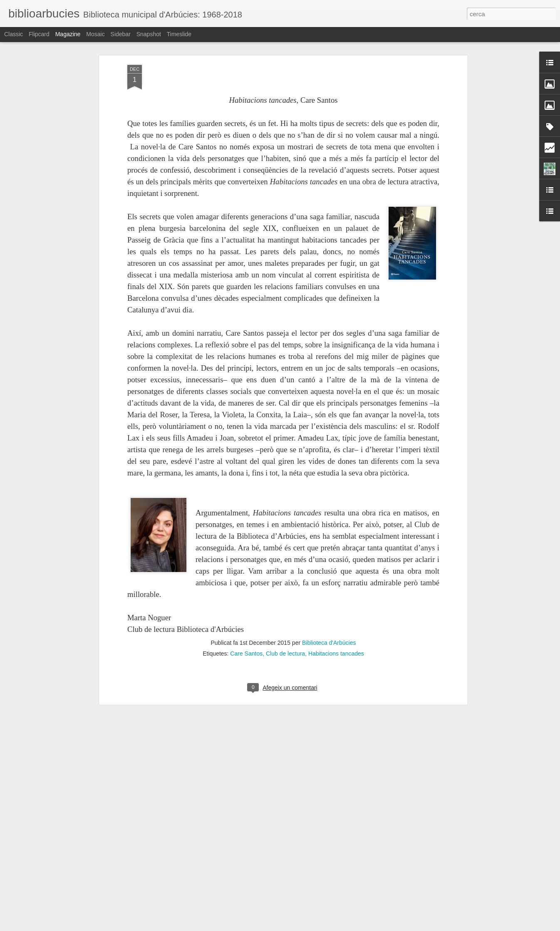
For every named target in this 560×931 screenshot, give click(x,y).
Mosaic (95, 34)
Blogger (317, 926)
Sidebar (121, 34)
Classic (14, 34)
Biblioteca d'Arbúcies (329, 597)
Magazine (68, 34)
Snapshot (149, 34)
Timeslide (179, 34)
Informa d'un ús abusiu (351, 926)
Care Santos (246, 608)
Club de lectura (285, 608)
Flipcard (39, 34)
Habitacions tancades (336, 608)
